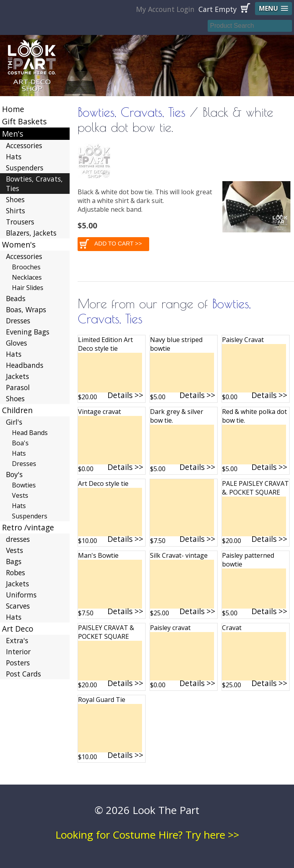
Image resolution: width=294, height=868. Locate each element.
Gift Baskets (24, 121)
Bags (14, 561)
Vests (20, 495)
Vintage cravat (99, 412)
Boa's (20, 443)
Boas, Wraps (26, 309)
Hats (14, 157)
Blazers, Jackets (31, 233)
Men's (13, 134)
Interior (18, 651)
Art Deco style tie (103, 483)
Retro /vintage (28, 527)
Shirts (16, 211)
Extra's (17, 640)
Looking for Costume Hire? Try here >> (147, 835)
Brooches (26, 267)
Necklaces (27, 277)
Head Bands (30, 433)
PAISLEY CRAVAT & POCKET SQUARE (106, 632)
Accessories (24, 145)
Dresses (18, 321)
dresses (18, 539)
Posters (18, 663)
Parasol (18, 387)
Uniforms (21, 595)
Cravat (232, 628)
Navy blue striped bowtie (176, 344)
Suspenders (25, 168)
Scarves (18, 606)
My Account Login (165, 9)
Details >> (125, 395)
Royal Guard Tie (102, 700)
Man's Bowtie (98, 555)
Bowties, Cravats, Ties (131, 112)
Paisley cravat (170, 628)
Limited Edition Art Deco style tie (105, 344)
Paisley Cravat (243, 340)
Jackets (18, 376)
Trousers (20, 222)
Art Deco (18, 629)
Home (13, 109)
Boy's (14, 474)
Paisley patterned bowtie (248, 560)
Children (17, 410)
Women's (19, 245)
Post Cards (23, 674)
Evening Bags (28, 332)
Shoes (15, 199)
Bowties (24, 485)
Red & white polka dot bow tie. (254, 416)
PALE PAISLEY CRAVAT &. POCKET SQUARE (255, 488)
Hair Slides (28, 288)
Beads (16, 298)
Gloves (17, 343)
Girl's (14, 422)
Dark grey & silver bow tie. (177, 416)
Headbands (25, 365)
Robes (16, 572)
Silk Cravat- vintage (179, 555)
